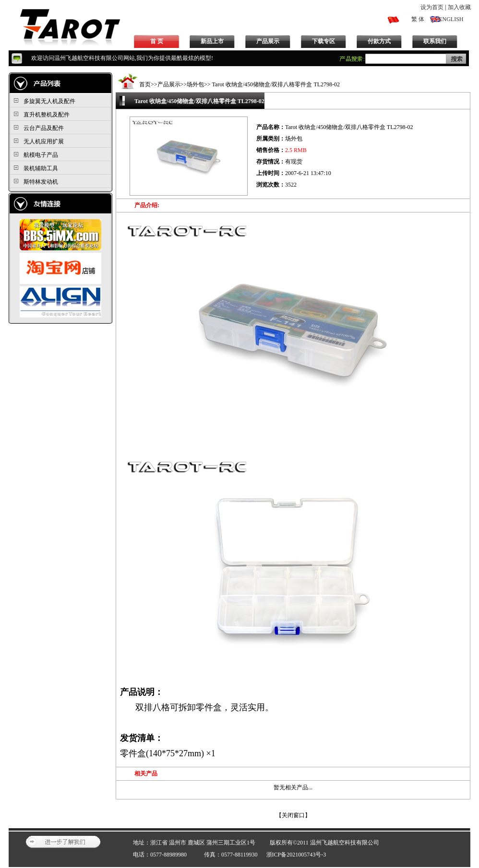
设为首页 (432, 7)
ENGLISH (451, 19)
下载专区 (323, 41)
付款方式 (379, 41)
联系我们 (435, 41)
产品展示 (268, 41)
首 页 (157, 41)
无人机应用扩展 (44, 141)
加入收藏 (459, 7)
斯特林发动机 (41, 182)
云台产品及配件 (44, 128)
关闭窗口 (293, 815)
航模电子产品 (41, 155)
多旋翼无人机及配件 (49, 101)
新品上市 (212, 41)
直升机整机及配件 (47, 115)
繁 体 (418, 19)
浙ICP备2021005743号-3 (296, 855)
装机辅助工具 (41, 168)
